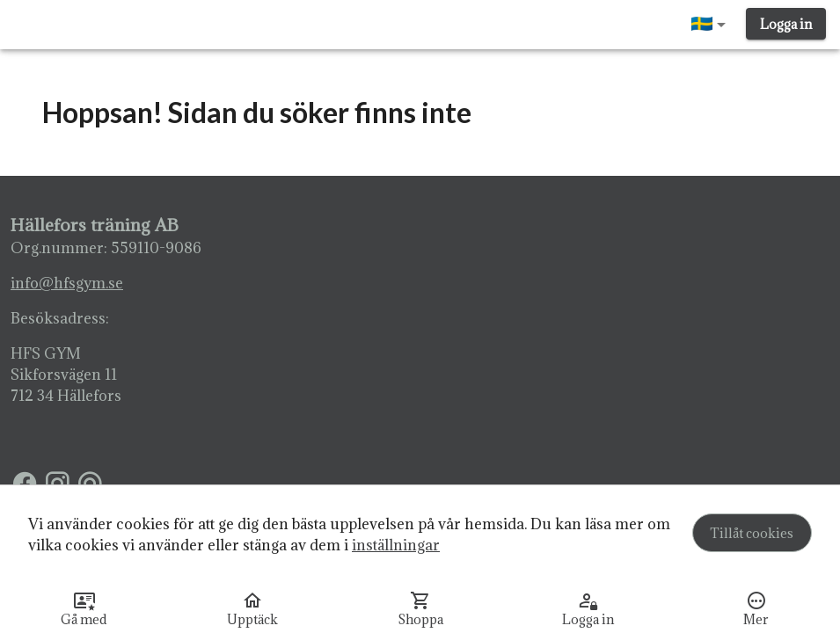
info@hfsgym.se (67, 283)
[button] (712, 25)
